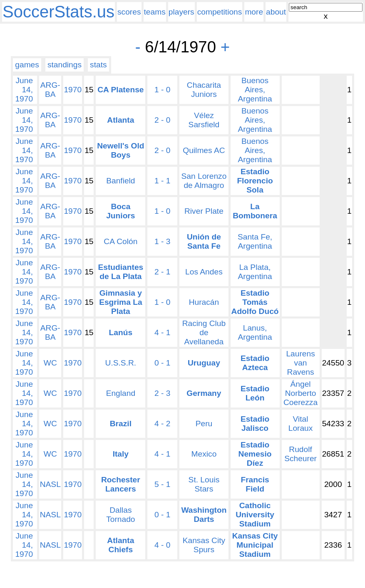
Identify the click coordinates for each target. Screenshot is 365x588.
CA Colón (120, 241)
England (121, 393)
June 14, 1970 (24, 90)
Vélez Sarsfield (204, 120)
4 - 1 (162, 332)
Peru (204, 424)
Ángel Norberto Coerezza (300, 393)
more (254, 12)
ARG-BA (50, 90)
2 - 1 (162, 272)
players (181, 12)
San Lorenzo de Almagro (204, 181)
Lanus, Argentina (255, 332)
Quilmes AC (204, 150)
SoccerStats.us (58, 12)
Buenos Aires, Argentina (255, 90)
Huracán (204, 302)
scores (129, 12)
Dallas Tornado (120, 515)
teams (155, 12)
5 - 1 (162, 484)
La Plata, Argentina (255, 272)
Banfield (120, 181)
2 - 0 (162, 120)
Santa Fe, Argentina (255, 241)
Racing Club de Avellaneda (204, 332)
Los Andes (204, 272)
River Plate (204, 211)
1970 (73, 90)
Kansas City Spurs (204, 545)
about (276, 12)
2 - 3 (162, 393)
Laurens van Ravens (300, 363)
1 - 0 (162, 90)
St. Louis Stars (204, 484)
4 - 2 (162, 424)
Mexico (204, 454)
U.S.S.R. (121, 363)
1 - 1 (162, 181)
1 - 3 (162, 241)
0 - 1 (162, 363)
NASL (50, 484)
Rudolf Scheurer (300, 454)
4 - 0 (162, 545)
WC (50, 363)
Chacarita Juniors (204, 90)
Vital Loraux (301, 424)
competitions (220, 12)
